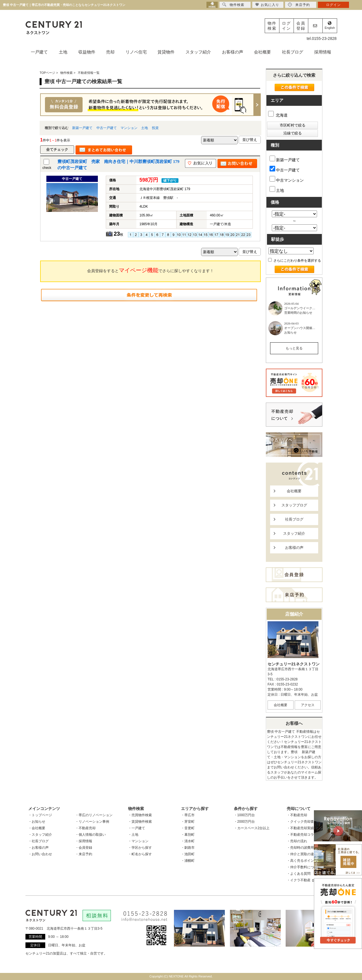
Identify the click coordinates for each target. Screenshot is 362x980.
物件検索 (272, 26)
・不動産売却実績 (300, 828)
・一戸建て (137, 828)
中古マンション (287, 179)
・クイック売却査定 (302, 822)
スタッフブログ (294, 505)
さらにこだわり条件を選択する (295, 261)
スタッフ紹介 (198, 52)
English (330, 25)
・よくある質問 (299, 874)
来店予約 (299, 5)
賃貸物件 (166, 52)
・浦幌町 (188, 861)
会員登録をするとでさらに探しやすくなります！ (150, 270)
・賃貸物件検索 (140, 822)
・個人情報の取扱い (90, 835)
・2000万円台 (244, 822)
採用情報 (323, 52)
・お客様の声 (38, 848)
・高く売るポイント (302, 861)
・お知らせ (37, 822)
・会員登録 (84, 848)
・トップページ (40, 815)
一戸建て (39, 52)
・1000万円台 (244, 815)
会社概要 (262, 52)
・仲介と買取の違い (302, 854)
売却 (110, 52)
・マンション (138, 841)
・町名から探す (140, 854)
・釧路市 (188, 848)
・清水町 (188, 841)
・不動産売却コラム (302, 835)
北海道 (278, 115)
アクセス (308, 705)
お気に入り (267, 5)
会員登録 (301, 26)
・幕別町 (188, 835)
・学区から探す (140, 848)
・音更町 (188, 828)
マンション (129, 128)
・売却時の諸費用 (300, 848)
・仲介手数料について (304, 867)
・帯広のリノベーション (94, 815)
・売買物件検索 (140, 815)
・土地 (133, 835)
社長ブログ (293, 52)
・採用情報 (84, 841)
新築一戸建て (82, 128)
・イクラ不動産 (301, 880)
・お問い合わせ (40, 854)
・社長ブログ (38, 841)
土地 (63, 52)
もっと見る (294, 348)
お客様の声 (233, 52)
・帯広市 (188, 815)
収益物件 (87, 52)
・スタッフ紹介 (40, 835)
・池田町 (188, 854)
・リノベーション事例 (92, 822)
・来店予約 (84, 854)
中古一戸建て (107, 128)
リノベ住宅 (136, 52)
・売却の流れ (297, 841)
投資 (155, 128)
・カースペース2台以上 (252, 828)
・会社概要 (37, 828)
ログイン (286, 26)
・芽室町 (188, 822)
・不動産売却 (85, 828)
